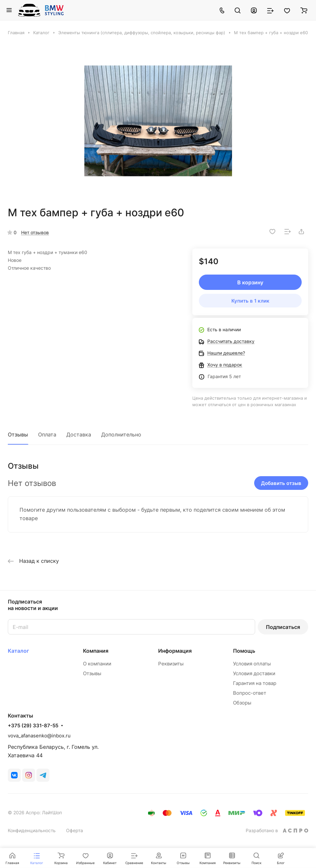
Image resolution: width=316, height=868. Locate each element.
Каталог (18, 651)
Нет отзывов (35, 232)
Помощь (244, 651)
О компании (97, 664)
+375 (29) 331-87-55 (33, 726)
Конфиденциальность (32, 830)
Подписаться (283, 627)
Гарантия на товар (255, 683)
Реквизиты (171, 664)
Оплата (47, 434)
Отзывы (18, 434)
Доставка (79, 434)
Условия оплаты (252, 664)
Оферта (75, 830)
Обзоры (242, 703)
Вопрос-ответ (250, 693)
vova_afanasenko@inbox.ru (39, 736)
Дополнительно (121, 434)
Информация (175, 651)
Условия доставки (254, 673)
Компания (96, 651)
